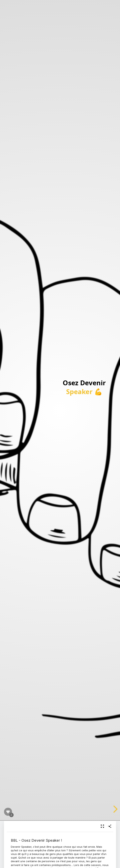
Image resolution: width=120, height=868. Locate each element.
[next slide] (115, 809)
